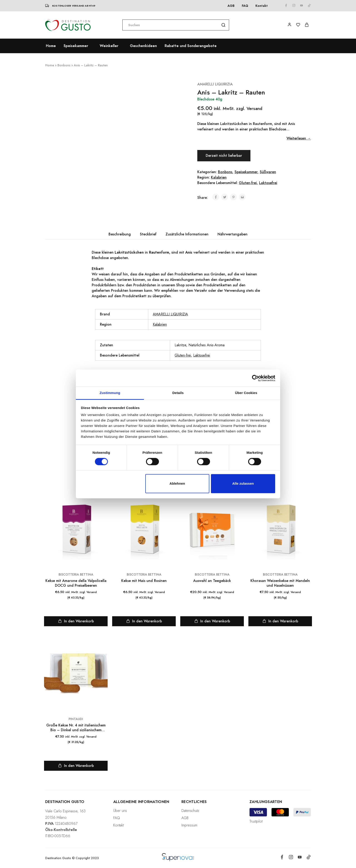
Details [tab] (178, 393)
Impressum (189, 825)
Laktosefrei (268, 183)
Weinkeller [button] (109, 46)
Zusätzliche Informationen (187, 234)
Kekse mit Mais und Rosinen (144, 581)
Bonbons (64, 65)
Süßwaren (268, 172)
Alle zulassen (243, 483)
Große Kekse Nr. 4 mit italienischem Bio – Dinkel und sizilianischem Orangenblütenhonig (76, 728)
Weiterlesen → (299, 138)
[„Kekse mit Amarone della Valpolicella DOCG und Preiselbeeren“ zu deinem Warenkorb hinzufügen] (76, 621)
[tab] (120, 234)
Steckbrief (148, 234)
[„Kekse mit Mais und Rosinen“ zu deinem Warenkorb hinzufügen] (144, 621)
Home (51, 46)
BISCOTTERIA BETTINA (76, 574)
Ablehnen (177, 483)
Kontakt (262, 6)
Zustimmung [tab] (110, 393)
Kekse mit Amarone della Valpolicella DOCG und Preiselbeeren (76, 583)
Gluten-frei (248, 183)
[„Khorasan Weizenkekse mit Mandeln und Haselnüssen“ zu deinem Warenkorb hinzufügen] (280, 621)
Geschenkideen (143, 46)
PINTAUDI (76, 719)
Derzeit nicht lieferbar (224, 156)
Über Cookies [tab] (246, 393)
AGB (231, 6)
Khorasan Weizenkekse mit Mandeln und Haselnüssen (280, 583)
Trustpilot (256, 821)
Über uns (120, 811)
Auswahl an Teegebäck (212, 581)
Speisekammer (246, 172)
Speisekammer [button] (76, 46)
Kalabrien (219, 177)
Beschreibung (120, 234)
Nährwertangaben (232, 234)
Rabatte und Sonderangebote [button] (191, 46)
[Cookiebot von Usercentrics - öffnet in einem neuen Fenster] (255, 378)
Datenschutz (190, 811)
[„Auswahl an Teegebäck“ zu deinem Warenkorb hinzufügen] (212, 621)
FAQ (245, 6)
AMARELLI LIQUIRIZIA (215, 84)
